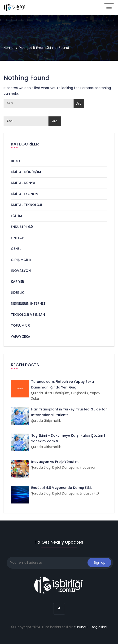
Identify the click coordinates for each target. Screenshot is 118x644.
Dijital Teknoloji (26, 205)
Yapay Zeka (21, 337)
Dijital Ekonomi (25, 194)
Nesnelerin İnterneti (29, 303)
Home (9, 48)
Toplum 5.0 (21, 325)
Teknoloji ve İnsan (28, 315)
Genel (16, 249)
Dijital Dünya (23, 183)
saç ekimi (99, 627)
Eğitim (16, 216)
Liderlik (17, 293)
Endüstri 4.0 (22, 227)
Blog (15, 161)
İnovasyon (21, 271)
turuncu (81, 627)
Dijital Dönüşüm (26, 172)
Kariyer (17, 281)
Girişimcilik (21, 260)
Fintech (18, 238)
